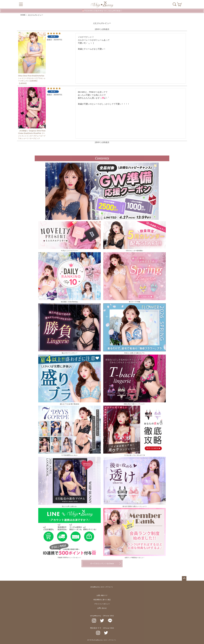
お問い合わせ (102, 608)
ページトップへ (184, 578)
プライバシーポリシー (102, 604)
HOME (23, 15)
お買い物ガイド (102, 595)
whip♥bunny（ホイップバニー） (102, 587)
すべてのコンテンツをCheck (102, 563)
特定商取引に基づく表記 (102, 600)
